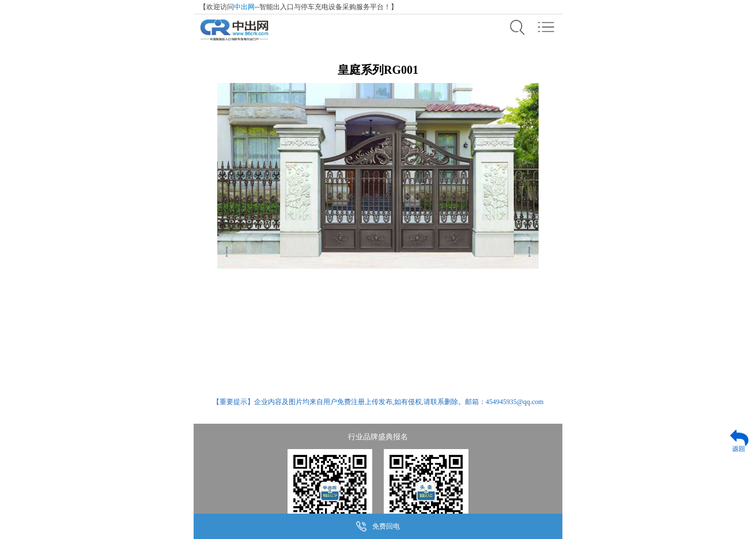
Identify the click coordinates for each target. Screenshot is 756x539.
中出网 (244, 7)
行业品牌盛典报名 (378, 437)
